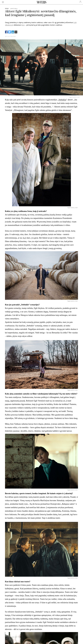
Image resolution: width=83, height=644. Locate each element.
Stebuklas (62, 100)
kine (23, 25)
